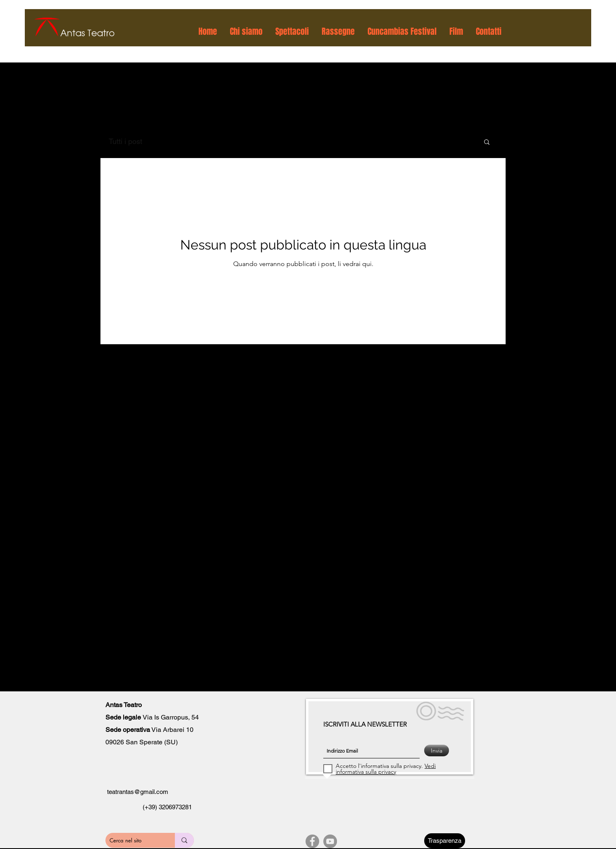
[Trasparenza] (445, 841)
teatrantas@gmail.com (138, 792)
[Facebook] (312, 841)
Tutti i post (125, 141)
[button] (246, 31)
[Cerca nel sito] (133, 840)
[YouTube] (330, 841)
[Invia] (437, 751)
